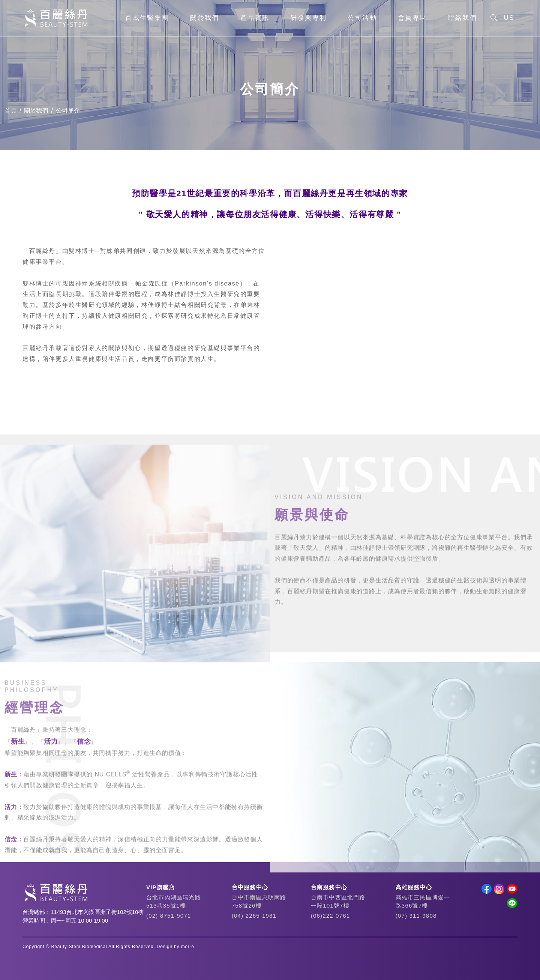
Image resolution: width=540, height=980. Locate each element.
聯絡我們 (463, 19)
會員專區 (412, 19)
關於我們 (205, 19)
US (509, 19)
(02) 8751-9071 (169, 916)
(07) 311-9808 (416, 916)
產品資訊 (255, 19)
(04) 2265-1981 (254, 916)
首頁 (10, 111)
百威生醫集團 (147, 19)
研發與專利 (308, 19)
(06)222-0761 (330, 916)
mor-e (187, 947)
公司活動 (362, 19)
